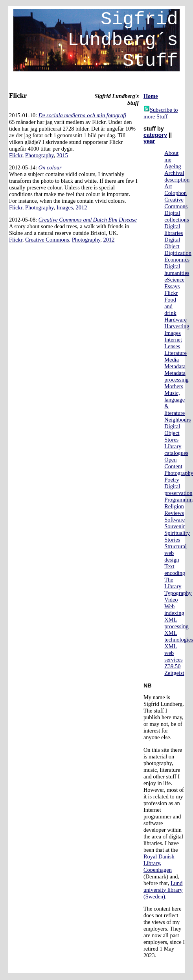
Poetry (172, 480)
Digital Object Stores (172, 433)
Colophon (176, 193)
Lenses (172, 346)
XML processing (176, 623)
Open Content (173, 463)
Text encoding (175, 570)
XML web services (173, 653)
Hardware (176, 320)
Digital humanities (177, 270)
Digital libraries (174, 230)
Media (172, 360)
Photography (40, 155)
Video (171, 600)
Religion (174, 506)
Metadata (175, 366)
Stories (172, 540)
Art (168, 186)
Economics (177, 260)
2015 (62, 155)
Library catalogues (176, 450)
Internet (173, 340)
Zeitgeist (174, 673)
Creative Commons (47, 240)
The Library (173, 583)
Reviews (174, 513)
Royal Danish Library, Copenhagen (159, 863)
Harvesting (177, 326)
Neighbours (177, 420)
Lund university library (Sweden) (163, 890)
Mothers (174, 386)
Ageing (173, 166)
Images (65, 207)
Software (175, 520)
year (149, 141)
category (155, 135)
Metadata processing (176, 376)
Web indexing (174, 610)
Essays (172, 286)
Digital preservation (178, 490)
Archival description (177, 176)
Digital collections (176, 216)
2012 (82, 207)
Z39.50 (172, 666)
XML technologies (179, 636)
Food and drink (170, 306)
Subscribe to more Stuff (161, 113)
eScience (174, 280)
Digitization (178, 253)
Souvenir (175, 526)
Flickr (16, 155)
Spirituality (177, 533)
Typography (178, 593)
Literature (176, 353)
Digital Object (172, 243)
